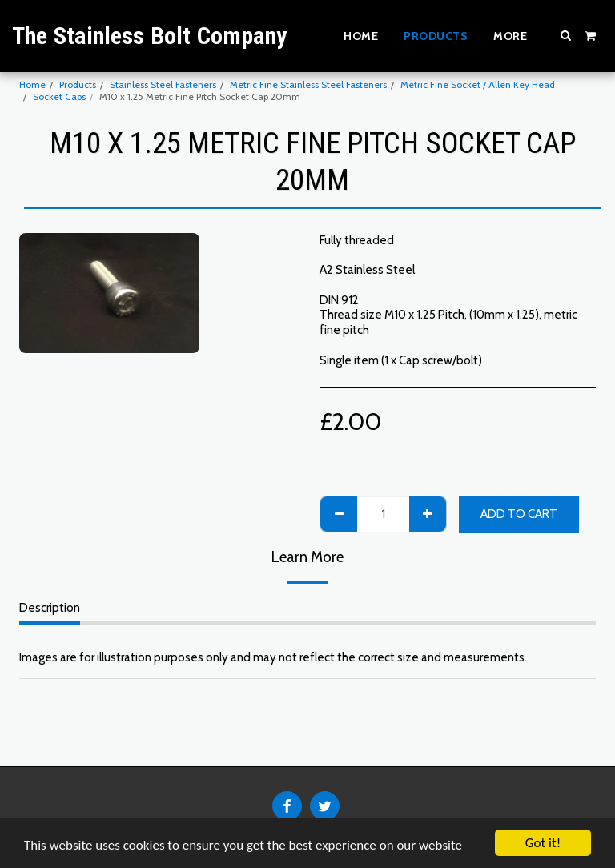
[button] (566, 35)
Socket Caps (59, 96)
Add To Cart (519, 514)
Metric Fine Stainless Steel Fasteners (308, 84)
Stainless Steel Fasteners (163, 84)
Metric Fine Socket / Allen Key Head (478, 84)
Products (78, 84)
